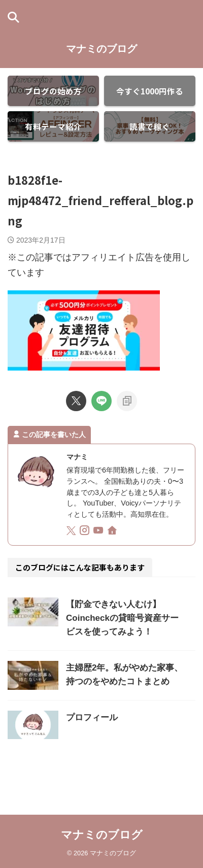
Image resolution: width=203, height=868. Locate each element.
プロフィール (92, 717)
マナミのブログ (101, 49)
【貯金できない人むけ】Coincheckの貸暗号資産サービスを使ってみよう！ (122, 618)
